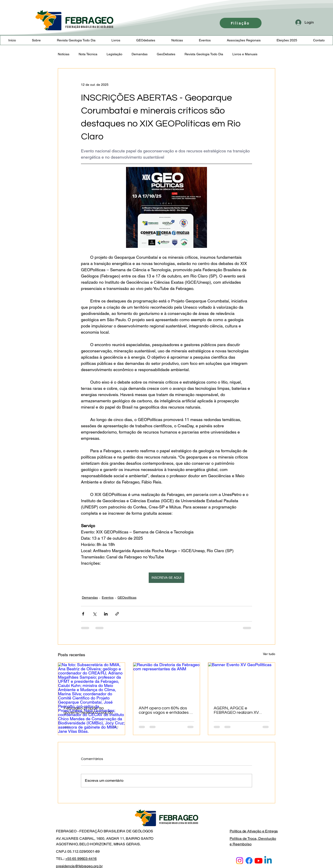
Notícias (64, 54)
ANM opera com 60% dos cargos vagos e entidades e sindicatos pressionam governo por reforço (165, 710)
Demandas (140, 54)
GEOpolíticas (127, 597)
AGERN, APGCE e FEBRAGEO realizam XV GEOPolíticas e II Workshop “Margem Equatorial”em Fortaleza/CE (240, 710)
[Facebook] (249, 861)
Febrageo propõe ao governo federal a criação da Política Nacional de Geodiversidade (91, 710)
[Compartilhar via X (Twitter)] (94, 614)
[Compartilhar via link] (117, 614)
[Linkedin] (268, 861)
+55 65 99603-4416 (81, 859)
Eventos (108, 597)
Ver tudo (269, 654)
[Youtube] (259, 861)
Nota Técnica (88, 54)
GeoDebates (166, 54)
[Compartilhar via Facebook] (83, 614)
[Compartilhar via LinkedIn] (106, 614)
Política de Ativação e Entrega (254, 831)
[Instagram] (240, 861)
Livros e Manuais (245, 54)
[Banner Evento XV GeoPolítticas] (242, 681)
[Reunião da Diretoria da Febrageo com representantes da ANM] (167, 681)
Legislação (114, 54)
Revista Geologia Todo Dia (204, 54)
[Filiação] (241, 23)
